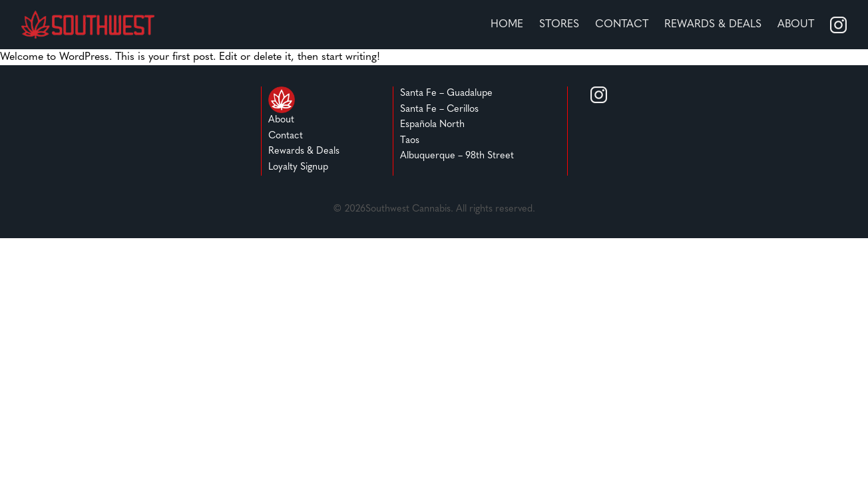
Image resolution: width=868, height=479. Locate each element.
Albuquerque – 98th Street (457, 156)
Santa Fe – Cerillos (439, 109)
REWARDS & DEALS (713, 25)
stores (559, 25)
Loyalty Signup (298, 167)
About (796, 25)
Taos (410, 141)
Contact (622, 25)
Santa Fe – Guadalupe (446, 93)
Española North (432, 125)
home (507, 25)
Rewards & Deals (304, 151)
